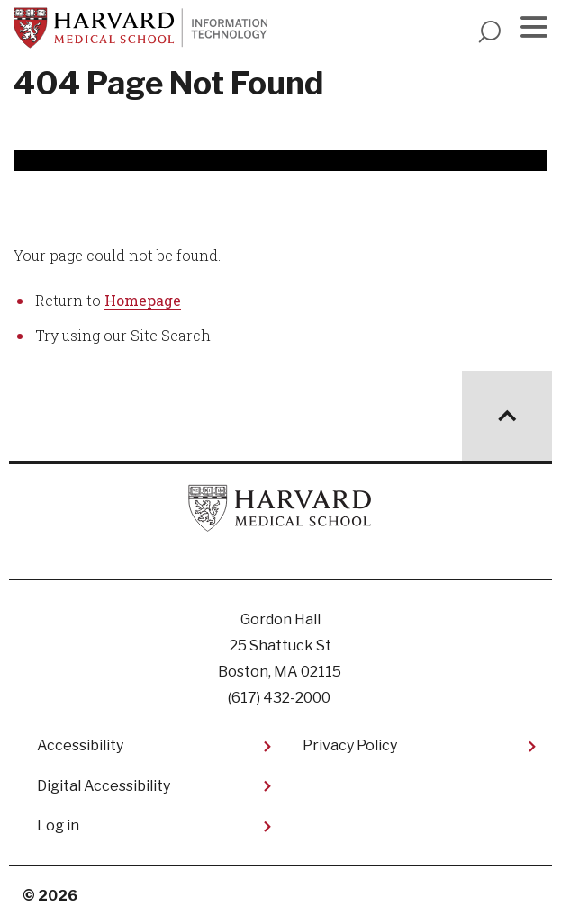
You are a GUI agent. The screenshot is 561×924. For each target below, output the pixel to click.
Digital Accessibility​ (104, 786)
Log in (58, 825)
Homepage (143, 300)
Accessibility (80, 745)
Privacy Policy (350, 745)
